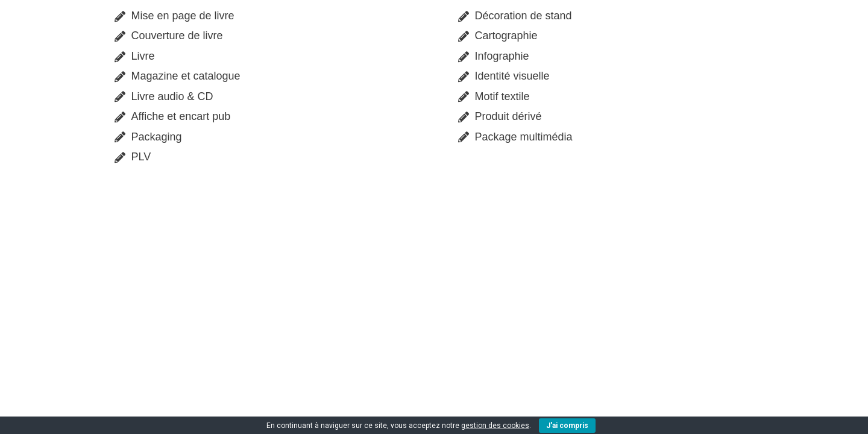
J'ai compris (567, 426)
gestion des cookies (495, 426)
